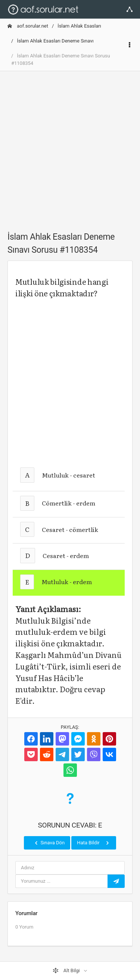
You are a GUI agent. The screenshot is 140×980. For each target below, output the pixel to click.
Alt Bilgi (67, 971)
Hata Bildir (94, 843)
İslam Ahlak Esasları (79, 26)
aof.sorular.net (28, 26)
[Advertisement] (70, 147)
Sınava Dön (49, 843)
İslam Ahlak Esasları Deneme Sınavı (55, 41)
